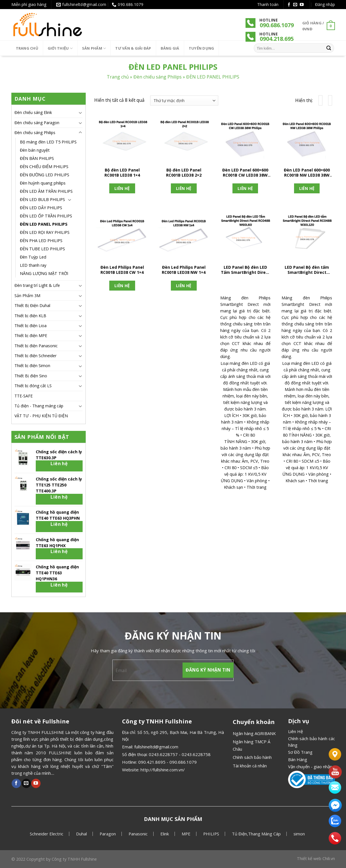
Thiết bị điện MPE (31, 335)
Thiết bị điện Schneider (35, 356)
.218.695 (283, 39)
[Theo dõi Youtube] (302, 5)
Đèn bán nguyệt (35, 150)
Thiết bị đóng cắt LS (33, 386)
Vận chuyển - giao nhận (310, 767)
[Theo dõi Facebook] (289, 5)
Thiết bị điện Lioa (31, 326)
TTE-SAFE (24, 396)
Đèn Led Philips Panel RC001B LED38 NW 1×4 (184, 270)
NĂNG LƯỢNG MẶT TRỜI (44, 273)
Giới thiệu (60, 48)
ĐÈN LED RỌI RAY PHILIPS (45, 232)
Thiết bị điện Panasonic (36, 346)
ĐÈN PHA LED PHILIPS (41, 241)
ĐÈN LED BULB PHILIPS (42, 199)
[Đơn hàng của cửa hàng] (184, 100)
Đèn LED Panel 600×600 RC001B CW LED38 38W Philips (245, 173)
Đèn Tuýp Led (33, 257)
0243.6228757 (163, 754)
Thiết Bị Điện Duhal (32, 305)
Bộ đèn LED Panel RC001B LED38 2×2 (184, 173)
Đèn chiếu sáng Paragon (37, 123)
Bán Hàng (298, 759)
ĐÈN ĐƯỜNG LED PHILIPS (45, 175)
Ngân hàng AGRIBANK (254, 733)
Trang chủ (27, 48)
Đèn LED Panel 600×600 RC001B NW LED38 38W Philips (307, 173)
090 (264, 39)
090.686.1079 (277, 25)
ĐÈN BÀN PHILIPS (37, 158)
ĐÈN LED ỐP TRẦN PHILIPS (46, 216)
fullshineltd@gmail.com (156, 747)
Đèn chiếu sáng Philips (158, 77)
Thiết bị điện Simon (32, 366)
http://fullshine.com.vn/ (163, 770)
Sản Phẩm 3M (27, 296)
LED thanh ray (33, 265)
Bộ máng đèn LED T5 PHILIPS (48, 142)
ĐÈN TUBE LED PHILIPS (42, 249)
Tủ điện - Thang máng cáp (39, 406)
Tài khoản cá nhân (250, 766)
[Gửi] (329, 48)
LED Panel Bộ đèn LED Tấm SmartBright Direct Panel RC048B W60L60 (245, 270)
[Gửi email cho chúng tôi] (295, 5)
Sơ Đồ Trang (300, 752)
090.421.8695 (152, 762)
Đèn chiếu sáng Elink (33, 112)
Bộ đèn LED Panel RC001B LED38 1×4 (122, 173)
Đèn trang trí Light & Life (37, 285)
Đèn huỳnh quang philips (43, 183)
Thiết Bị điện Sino (31, 376)
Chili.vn (329, 859)
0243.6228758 (196, 754)
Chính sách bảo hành (252, 757)
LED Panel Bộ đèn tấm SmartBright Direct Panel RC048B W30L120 (307, 270)
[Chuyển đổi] (80, 113)
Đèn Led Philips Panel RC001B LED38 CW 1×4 (122, 270)
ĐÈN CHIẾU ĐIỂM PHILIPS (44, 167)
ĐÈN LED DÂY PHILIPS (41, 208)
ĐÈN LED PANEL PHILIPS (44, 224)
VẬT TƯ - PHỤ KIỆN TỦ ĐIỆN (41, 416)
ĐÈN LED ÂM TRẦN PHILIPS (46, 191)
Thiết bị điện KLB (30, 316)
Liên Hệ (295, 731)
